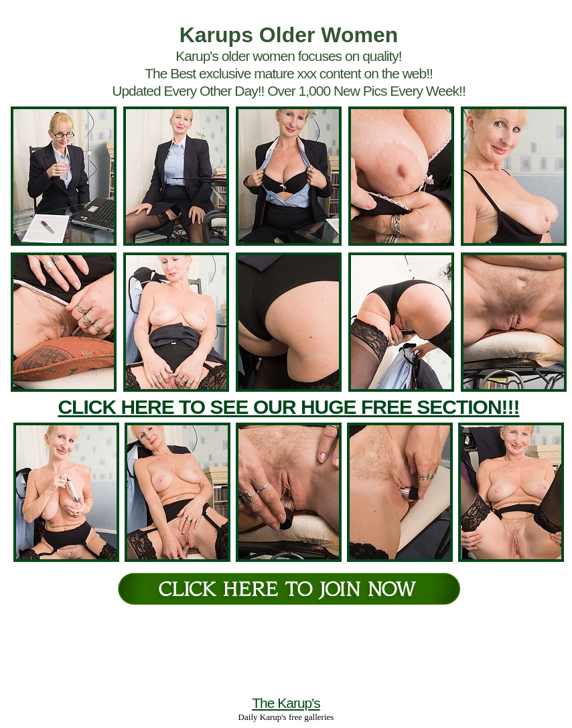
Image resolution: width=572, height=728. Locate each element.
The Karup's (286, 703)
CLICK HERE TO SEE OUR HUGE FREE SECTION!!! (288, 407)
